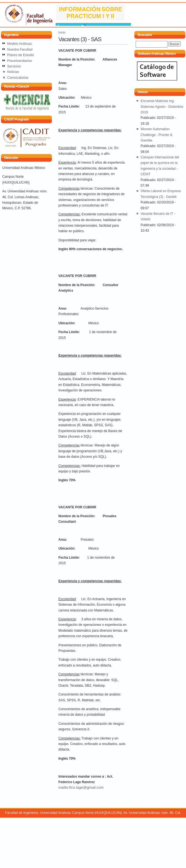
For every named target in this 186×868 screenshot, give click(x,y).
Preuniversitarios (20, 61)
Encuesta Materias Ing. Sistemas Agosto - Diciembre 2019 (162, 107)
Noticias (13, 72)
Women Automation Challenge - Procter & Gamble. (157, 135)
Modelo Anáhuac (20, 44)
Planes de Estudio (21, 55)
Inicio (62, 32)
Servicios (14, 66)
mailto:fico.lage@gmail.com (81, 787)
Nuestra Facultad (20, 49)
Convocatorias (18, 78)
